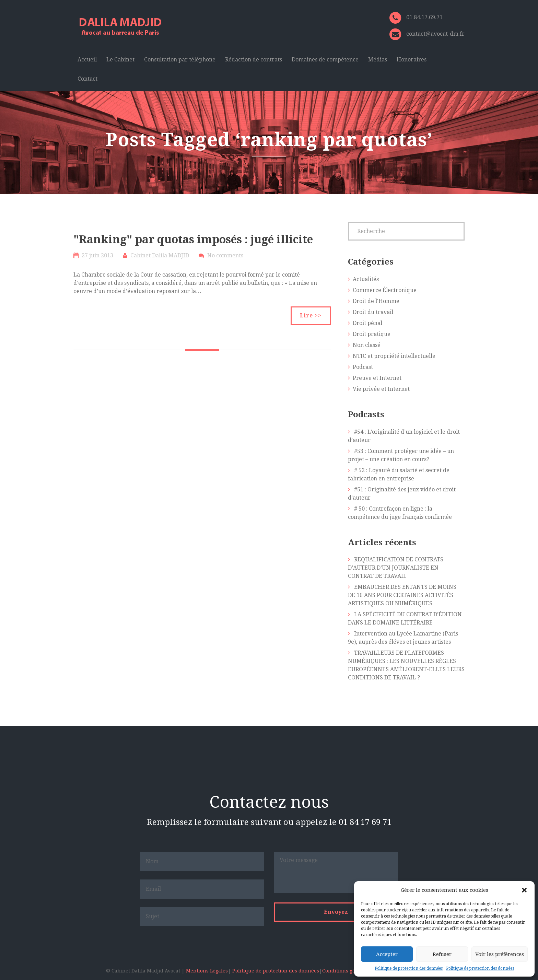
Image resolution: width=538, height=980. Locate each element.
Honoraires (412, 60)
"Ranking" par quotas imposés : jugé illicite (193, 240)
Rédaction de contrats (254, 60)
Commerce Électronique (385, 290)
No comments (225, 255)
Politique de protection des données (409, 968)
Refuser (442, 954)
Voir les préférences (500, 954)
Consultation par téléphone (180, 60)
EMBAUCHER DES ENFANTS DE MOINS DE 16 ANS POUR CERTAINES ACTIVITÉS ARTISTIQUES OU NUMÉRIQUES (402, 595)
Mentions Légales (207, 971)
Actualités (366, 279)
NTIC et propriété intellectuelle (394, 356)
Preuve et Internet (377, 378)
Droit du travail (373, 312)
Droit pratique (372, 334)
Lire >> (311, 316)
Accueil (87, 60)
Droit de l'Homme (376, 301)
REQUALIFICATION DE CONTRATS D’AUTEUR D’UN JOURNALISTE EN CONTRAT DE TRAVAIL (396, 568)
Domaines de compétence (325, 60)
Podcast (363, 367)
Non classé (367, 345)
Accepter (387, 954)
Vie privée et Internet (381, 389)
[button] (524, 890)
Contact (87, 79)
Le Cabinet (120, 60)
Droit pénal (367, 323)
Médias (378, 60)
